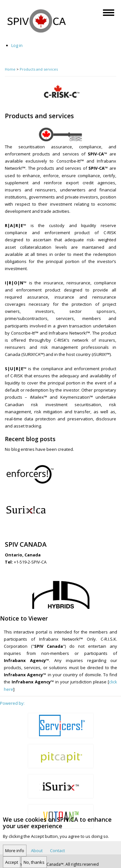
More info (15, 854)
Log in (17, 45)
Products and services (39, 69)
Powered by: (12, 703)
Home (10, 69)
